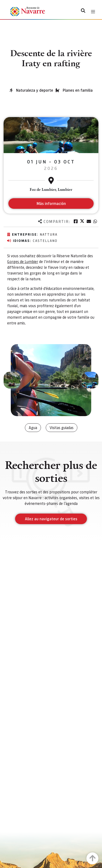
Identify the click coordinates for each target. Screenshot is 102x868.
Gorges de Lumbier (23, 261)
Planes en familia (78, 90)
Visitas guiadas (62, 428)
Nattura (49, 234)
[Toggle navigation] (93, 12)
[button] (12, 380)
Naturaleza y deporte (35, 90)
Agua (33, 428)
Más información (51, 203)
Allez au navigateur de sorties (51, 519)
